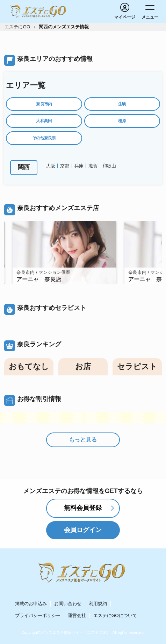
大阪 (51, 166)
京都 (65, 166)
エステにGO (17, 27)
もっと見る (83, 440)
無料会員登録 (83, 508)
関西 (24, 167)
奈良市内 (44, 104)
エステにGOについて (115, 615)
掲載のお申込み (31, 604)
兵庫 (79, 166)
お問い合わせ (68, 604)
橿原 (122, 121)
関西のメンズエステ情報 (64, 27)
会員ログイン (83, 530)
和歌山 (109, 166)
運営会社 (77, 615)
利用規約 (98, 604)
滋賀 (93, 166)
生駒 (122, 104)
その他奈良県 (44, 138)
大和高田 (44, 121)
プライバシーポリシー (38, 615)
